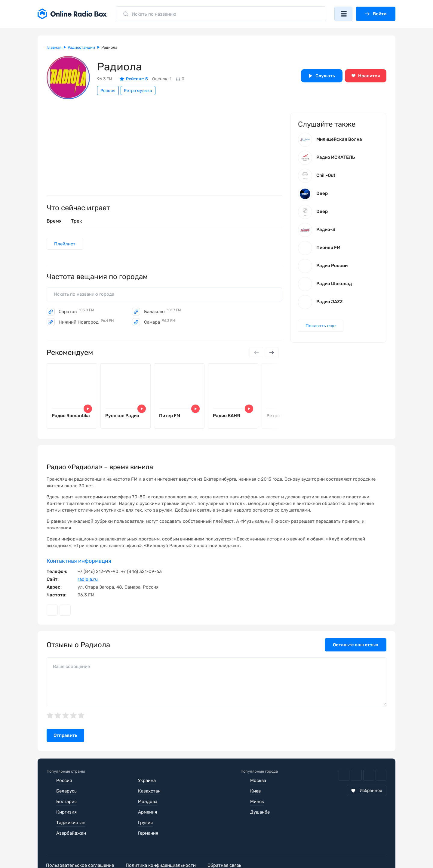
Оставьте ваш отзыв (356, 646)
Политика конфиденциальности (163, 845)
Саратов (76, 312)
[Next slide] (272, 353)
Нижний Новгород (86, 322)
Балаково (163, 312)
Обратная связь (228, 845)
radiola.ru (88, 580)
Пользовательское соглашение (81, 845)
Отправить (65, 736)
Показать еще (321, 326)
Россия (108, 91)
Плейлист (65, 244)
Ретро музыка (138, 91)
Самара (160, 322)
